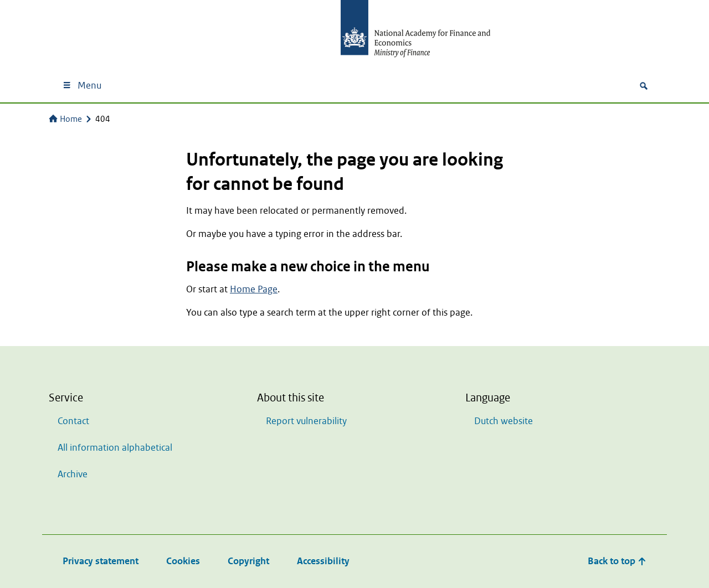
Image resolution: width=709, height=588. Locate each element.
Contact (73, 421)
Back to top (617, 561)
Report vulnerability (306, 421)
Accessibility (323, 561)
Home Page (254, 289)
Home (65, 119)
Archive (73, 474)
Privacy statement (101, 561)
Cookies (183, 561)
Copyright (248, 561)
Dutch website (504, 421)
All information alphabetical (115, 448)
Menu (82, 86)
